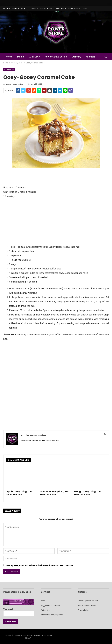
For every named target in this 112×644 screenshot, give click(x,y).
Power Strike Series (57, 57)
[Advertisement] (56, 221)
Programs (60, 8)
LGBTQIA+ (35, 57)
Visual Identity (46, 8)
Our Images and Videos (88, 601)
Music (21, 57)
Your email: (19, 611)
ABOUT (33, 8)
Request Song (74, 8)
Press (43, 601)
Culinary (78, 57)
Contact (85, 8)
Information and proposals (52, 615)
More (91, 57)
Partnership (45, 610)
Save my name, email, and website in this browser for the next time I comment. (40, 565)
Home (9, 57)
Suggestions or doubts (50, 605)
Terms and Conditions (87, 605)
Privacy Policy (84, 610)
